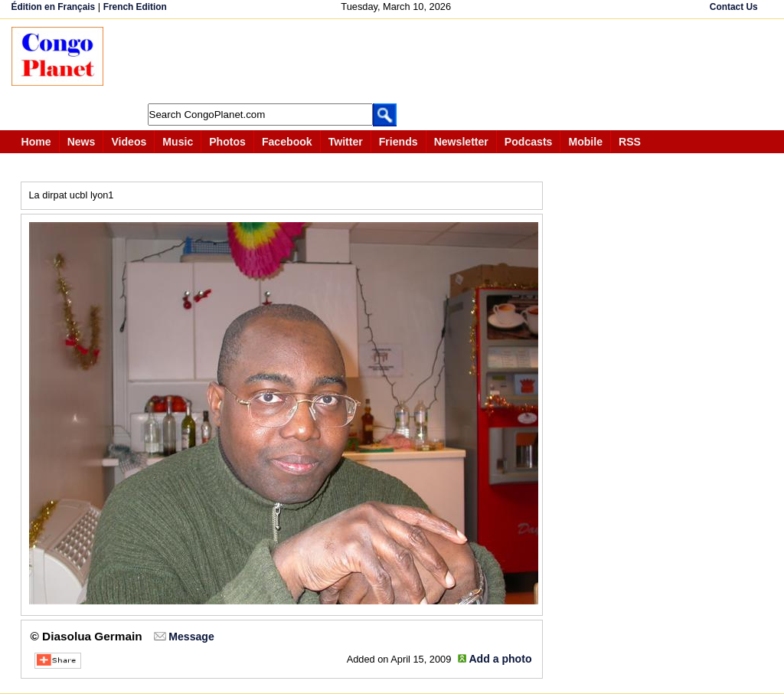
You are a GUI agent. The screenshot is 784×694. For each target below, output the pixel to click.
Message (191, 637)
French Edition (135, 7)
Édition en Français (54, 7)
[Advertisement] (397, 61)
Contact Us (734, 7)
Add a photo (500, 659)
